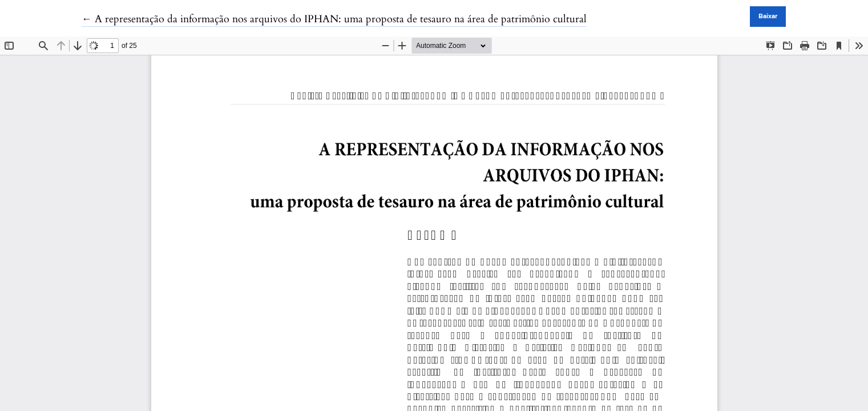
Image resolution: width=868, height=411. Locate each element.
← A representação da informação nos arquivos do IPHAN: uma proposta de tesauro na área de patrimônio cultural (334, 19)
